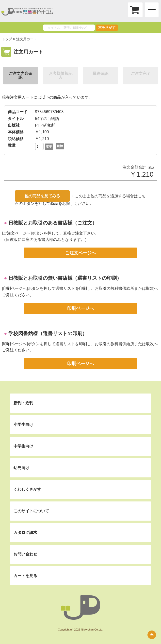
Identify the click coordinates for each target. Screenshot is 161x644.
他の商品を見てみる (42, 196)
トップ (7, 39)
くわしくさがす (27, 489)
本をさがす (107, 27)
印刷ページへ (80, 308)
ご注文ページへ (80, 253)
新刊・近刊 (23, 403)
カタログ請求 (25, 532)
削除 (60, 146)
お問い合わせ (25, 554)
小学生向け (23, 425)
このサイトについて (31, 511)
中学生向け (23, 446)
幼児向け (21, 468)
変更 (49, 147)
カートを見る (25, 576)
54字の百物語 (47, 119)
